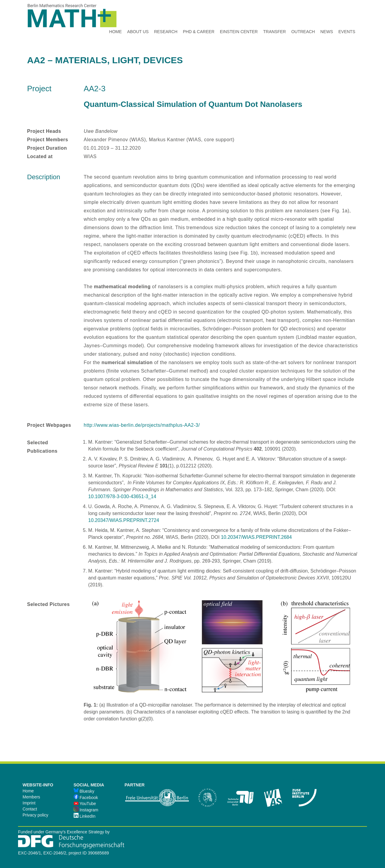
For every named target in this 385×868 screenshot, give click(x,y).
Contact (30, 809)
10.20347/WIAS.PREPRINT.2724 (124, 520)
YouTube (85, 804)
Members (31, 797)
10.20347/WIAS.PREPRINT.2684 (256, 537)
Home (28, 791)
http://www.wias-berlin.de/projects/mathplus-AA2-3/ (142, 425)
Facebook (86, 798)
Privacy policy (35, 815)
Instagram (86, 810)
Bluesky (84, 791)
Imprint (29, 803)
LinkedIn (85, 816)
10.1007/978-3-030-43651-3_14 (122, 496)
